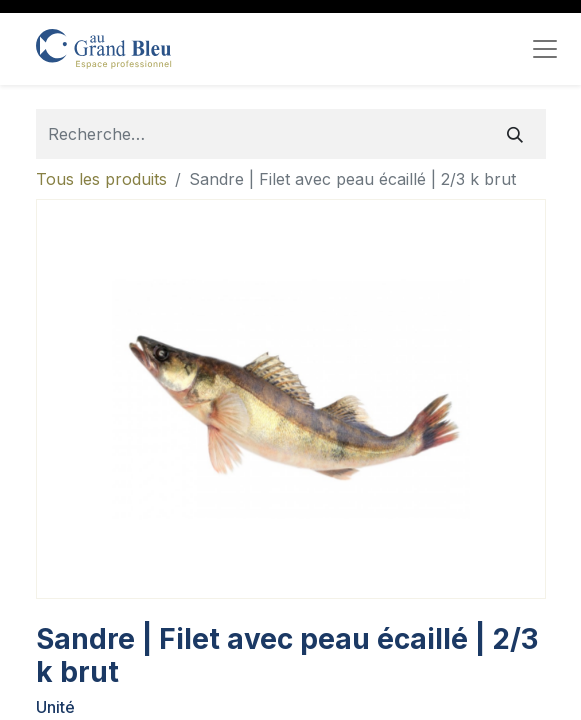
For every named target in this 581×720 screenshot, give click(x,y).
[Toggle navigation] (545, 49)
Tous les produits (101, 179)
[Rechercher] (515, 134)
